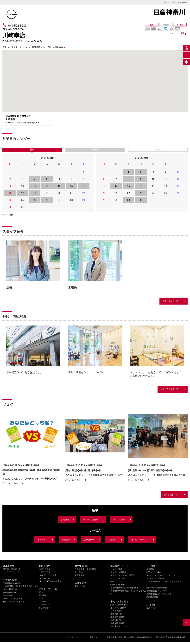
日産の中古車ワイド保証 (14, 602)
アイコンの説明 (177, 33)
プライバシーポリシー (156, 578)
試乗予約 (65, 520)
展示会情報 (80, 575)
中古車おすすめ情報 (12, 583)
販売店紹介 (37, 47)
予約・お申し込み (55, 47)
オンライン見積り (91, 520)
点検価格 (43, 601)
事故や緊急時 (45, 608)
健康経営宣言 (152, 597)
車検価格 (43, 595)
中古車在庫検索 (10, 592)
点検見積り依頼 (117, 623)
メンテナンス (45, 605)
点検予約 (113, 540)
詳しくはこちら (10, 483)
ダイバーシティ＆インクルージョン (162, 575)
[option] (33, 266)
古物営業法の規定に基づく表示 (120, 637)
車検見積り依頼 (117, 617)
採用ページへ (152, 608)
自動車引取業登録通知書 (157, 588)
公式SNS (79, 572)
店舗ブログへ (81, 586)
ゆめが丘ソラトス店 (48, 575)
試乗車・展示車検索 (12, 569)
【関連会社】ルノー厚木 (157, 591)
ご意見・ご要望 (169, 2)
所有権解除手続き (145, 637)
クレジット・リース (119, 578)
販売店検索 (8, 595)
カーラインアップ (11, 572)
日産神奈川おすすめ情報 (85, 569)
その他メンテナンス (140, 540)
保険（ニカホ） (117, 581)
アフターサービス (19, 47)
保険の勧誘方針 (117, 585)
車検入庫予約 (116, 614)
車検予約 (66, 540)
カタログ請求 (119, 520)
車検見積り (42, 540)
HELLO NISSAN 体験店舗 (50, 581)
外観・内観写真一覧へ (171, 389)
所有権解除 (182, 2)
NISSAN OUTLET (47, 578)
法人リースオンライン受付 (122, 575)
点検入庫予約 (116, 620)
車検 (41, 592)
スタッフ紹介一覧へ (171, 301)
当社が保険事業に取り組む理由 (124, 588)
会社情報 (150, 569)
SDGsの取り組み (154, 572)
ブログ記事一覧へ (172, 495)
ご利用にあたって (95, 637)
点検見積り (89, 540)
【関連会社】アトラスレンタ (159, 594)
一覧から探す (45, 572)
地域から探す (45, 569)
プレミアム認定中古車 (13, 599)
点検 (41, 598)
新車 (4, 47)
